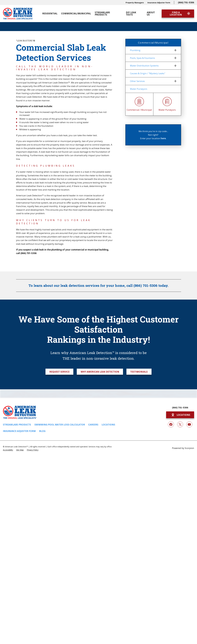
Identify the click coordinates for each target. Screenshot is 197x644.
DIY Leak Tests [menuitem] (131, 14)
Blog (42, 431)
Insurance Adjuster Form (159, 3)
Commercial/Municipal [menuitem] (76, 13)
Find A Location (180, 14)
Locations (108, 425)
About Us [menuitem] (151, 14)
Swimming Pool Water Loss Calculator (60, 425)
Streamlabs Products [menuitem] (102, 14)
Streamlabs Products (17, 425)
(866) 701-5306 (186, 2)
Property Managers (135, 3)
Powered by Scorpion (183, 448)
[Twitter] (180, 424)
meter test (92, 135)
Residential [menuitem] (50, 13)
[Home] (18, 14)
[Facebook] (171, 424)
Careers (93, 425)
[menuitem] (151, 50)
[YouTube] (189, 424)
